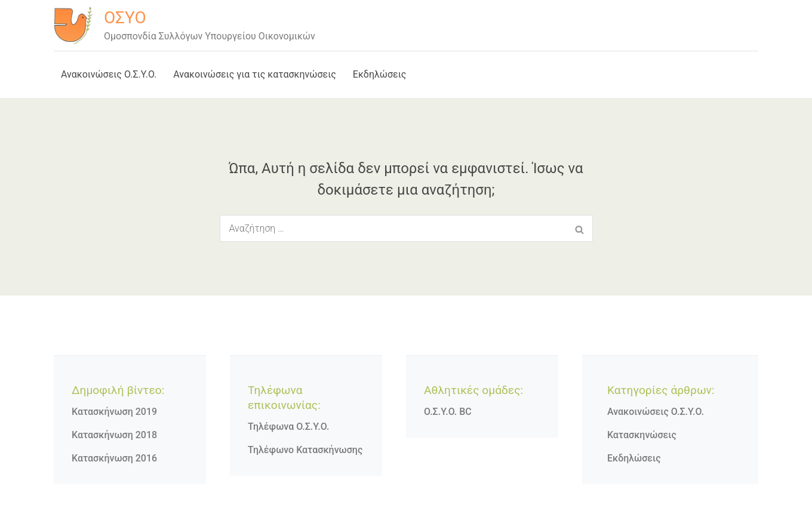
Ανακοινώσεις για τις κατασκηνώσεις (255, 74)
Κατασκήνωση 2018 (114, 435)
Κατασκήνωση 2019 (114, 412)
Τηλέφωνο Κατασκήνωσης (305, 450)
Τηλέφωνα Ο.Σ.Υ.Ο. (288, 427)
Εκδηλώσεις (380, 74)
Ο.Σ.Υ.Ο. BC (448, 412)
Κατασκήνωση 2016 (114, 458)
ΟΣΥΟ (125, 18)
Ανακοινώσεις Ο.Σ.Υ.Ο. (109, 74)
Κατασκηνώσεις (642, 435)
